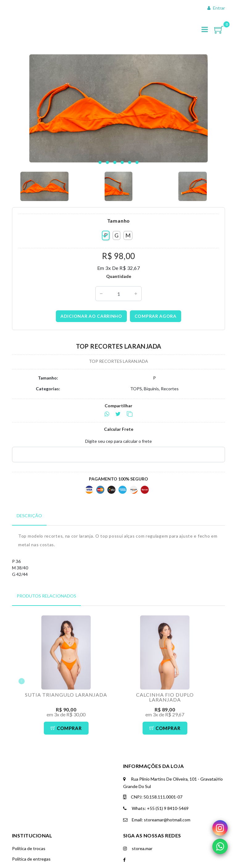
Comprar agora (156, 316)
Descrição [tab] (29, 516)
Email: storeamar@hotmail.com (157, 820)
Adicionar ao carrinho (91, 316)
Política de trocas (29, 848)
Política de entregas (31, 859)
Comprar (66, 728)
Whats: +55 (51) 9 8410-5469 (156, 808)
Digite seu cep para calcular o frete (118, 441)
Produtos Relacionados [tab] (46, 596)
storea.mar (138, 848)
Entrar (216, 8)
